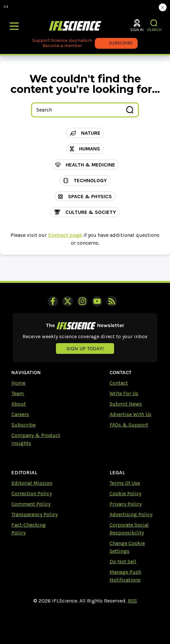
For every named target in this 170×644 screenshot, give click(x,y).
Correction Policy (32, 493)
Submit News (126, 404)
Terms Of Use (125, 483)
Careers (20, 414)
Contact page (65, 235)
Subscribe (24, 425)
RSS (132, 601)
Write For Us (124, 393)
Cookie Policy (125, 493)
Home (18, 383)
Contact (119, 383)
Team (18, 393)
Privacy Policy (126, 504)
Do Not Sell (123, 561)
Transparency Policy (34, 514)
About (19, 404)
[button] (154, 23)
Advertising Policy (131, 514)
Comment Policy (31, 504)
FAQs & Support (129, 425)
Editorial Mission (32, 483)
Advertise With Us (130, 414)
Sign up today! (85, 348)
